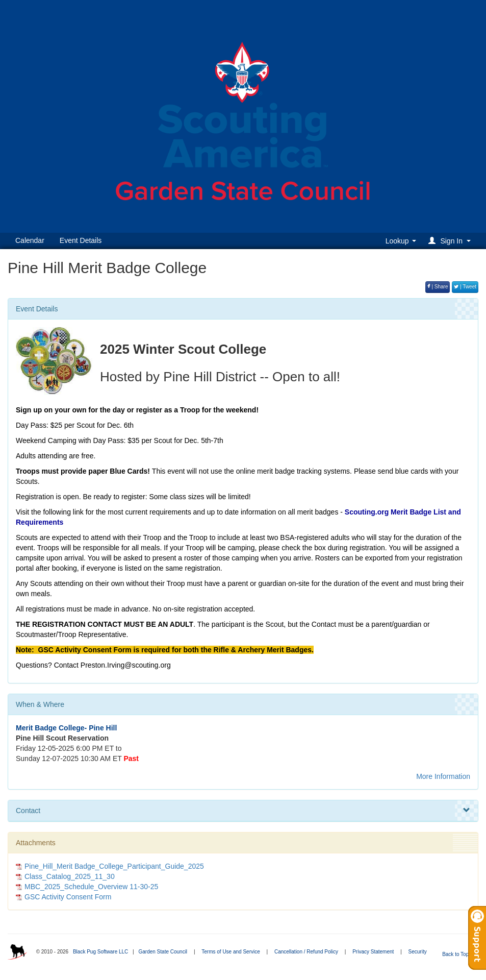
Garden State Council (163, 952)
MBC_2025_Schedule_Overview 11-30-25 (91, 887)
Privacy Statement (373, 952)
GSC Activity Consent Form (68, 897)
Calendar (30, 240)
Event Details (81, 240)
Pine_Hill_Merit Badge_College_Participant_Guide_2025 (114, 866)
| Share (438, 287)
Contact (243, 811)
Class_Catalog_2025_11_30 (70, 876)
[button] (451, 241)
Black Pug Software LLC (100, 952)
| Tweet (465, 287)
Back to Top (459, 954)
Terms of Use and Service (231, 952)
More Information (443, 776)
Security (418, 952)
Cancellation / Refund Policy (306, 952)
